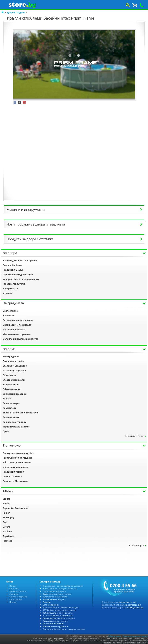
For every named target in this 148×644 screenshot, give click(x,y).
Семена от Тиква (12, 476)
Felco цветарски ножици (17, 462)
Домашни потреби (13, 361)
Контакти (14, 589)
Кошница (14, 594)
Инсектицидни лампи (15, 467)
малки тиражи (59, 618)
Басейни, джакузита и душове (20, 260)
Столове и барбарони (15, 366)
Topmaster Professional (16, 508)
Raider (6, 513)
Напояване (9, 316)
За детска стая (11, 385)
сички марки (137, 546)
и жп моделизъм (58, 613)
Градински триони (13, 472)
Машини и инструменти (17, 334)
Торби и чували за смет (16, 427)
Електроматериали (14, 380)
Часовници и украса (14, 371)
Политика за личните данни (135, 636)
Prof (5, 522)
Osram (6, 527)
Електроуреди (11, 357)
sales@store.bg (133, 605)
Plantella (7, 541)
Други (6, 431)
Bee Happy (8, 517)
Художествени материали (55, 597)
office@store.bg (135, 608)
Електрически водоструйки (18, 453)
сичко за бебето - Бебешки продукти (61, 607)
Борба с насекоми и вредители (20, 413)
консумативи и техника (57, 594)
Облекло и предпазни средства (21, 339)
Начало (13, 586)
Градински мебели (14, 270)
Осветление (10, 375)
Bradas (6, 499)
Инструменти (10, 289)
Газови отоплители (14, 284)
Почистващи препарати (54, 591)
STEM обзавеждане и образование (59, 610)
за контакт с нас (127, 602)
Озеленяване (10, 311)
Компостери (10, 408)
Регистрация (16, 599)
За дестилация (11, 403)
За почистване (11, 417)
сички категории (134, 436)
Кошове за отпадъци (15, 422)
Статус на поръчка (18, 597)
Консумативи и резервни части (21, 279)
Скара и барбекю (12, 265)
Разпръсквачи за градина (17, 458)
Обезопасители (12, 389)
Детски (51, 605)
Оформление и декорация (18, 275)
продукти (54, 599)
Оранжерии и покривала (17, 325)
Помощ (13, 602)
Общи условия (115, 636)
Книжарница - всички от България (63, 586)
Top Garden (9, 536)
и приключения (55, 621)
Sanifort (7, 503)
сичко (58, 615)
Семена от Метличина (15, 481)
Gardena (7, 532)
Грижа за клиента (18, 591)
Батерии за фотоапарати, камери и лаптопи (64, 629)
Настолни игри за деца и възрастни (60, 589)
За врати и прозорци (15, 394)
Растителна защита (14, 330)
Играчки (8, 293)
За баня (7, 399)
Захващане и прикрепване (18, 320)
